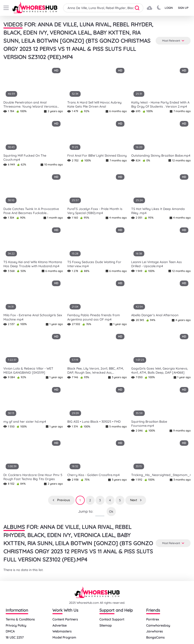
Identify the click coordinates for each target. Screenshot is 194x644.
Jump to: (86, 511)
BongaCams (155, 638)
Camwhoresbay (158, 626)
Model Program (64, 638)
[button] (139, 8)
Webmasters (62, 631)
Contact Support (112, 619)
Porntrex (153, 619)
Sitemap (106, 626)
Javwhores (154, 631)
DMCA (10, 631)
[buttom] (6, 8)
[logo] (35, 8)
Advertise (60, 626)
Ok (111, 512)
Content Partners (65, 619)
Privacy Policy (16, 626)
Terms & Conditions (20, 619)
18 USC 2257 (15, 638)
